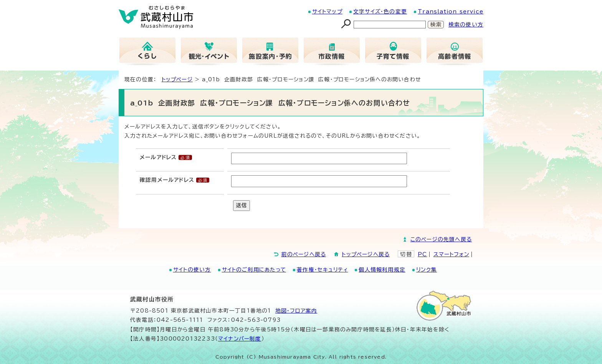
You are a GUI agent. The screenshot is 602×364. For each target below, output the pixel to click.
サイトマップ (327, 12)
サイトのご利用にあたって (254, 270)
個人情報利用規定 (382, 270)
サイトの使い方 (192, 270)
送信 (241, 205)
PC (422, 254)
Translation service (451, 12)
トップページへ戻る (366, 254)
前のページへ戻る (304, 254)
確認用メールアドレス (167, 180)
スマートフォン (451, 254)
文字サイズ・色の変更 (380, 12)
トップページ (177, 79)
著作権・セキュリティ (322, 270)
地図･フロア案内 (296, 311)
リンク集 (427, 270)
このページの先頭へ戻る (441, 239)
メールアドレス (158, 157)
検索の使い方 (466, 25)
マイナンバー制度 (240, 339)
